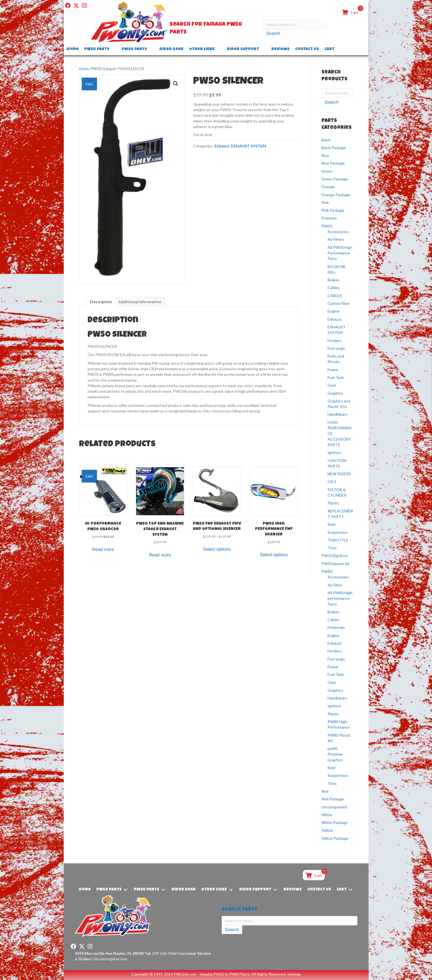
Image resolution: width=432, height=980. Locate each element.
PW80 (327, 571)
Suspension (338, 532)
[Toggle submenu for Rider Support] (263, 49)
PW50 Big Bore (335, 556)
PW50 (96, 69)
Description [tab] (101, 302)
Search (273, 35)
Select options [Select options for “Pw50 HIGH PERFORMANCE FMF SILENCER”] (274, 555)
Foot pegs (336, 348)
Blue (325, 155)
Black (326, 140)
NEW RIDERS (339, 474)
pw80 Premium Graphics (335, 754)
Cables (333, 288)
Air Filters (336, 239)
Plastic (333, 503)
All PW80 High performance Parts (340, 598)
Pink (325, 202)
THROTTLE (338, 540)
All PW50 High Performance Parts (340, 253)
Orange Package (336, 195)
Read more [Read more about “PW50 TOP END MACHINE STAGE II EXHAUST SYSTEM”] (160, 555)
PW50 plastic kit (336, 564)
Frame (333, 370)
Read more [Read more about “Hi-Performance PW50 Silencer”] (103, 549)
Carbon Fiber (339, 303)
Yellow (327, 830)
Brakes (333, 280)
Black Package (334, 148)
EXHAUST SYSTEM (249, 146)
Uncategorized (334, 807)
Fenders (335, 340)
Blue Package (333, 163)
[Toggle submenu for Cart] (338, 49)
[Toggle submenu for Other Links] (219, 49)
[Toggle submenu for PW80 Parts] (151, 49)
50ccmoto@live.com (110, 959)
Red (325, 791)
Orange (328, 187)
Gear (332, 385)
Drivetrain (336, 627)
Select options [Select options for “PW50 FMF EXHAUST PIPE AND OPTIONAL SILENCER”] (217, 549)
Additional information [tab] (140, 302)
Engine (333, 311)
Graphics (335, 393)
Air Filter (335, 585)
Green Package (335, 179)
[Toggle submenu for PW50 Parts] (113, 49)
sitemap (294, 974)
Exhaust (109, 69)
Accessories (338, 232)
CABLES (335, 296)
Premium (329, 218)
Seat (332, 524)
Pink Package (333, 210)
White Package (335, 822)
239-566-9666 (161, 953)
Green (327, 171)
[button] (68, 6)
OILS (332, 482)
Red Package (333, 799)
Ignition (334, 452)
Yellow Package (335, 838)
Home (84, 69)
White (327, 815)
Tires (332, 548)
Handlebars (337, 414)
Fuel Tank (336, 377)
